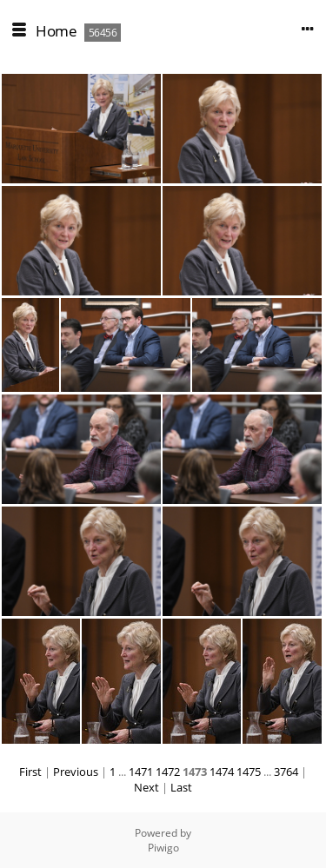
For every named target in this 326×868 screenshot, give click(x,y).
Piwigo (163, 848)
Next (146, 787)
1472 (168, 772)
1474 (222, 772)
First (30, 772)
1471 (141, 772)
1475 (249, 772)
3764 (286, 772)
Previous (76, 772)
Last (181, 787)
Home (56, 31)
